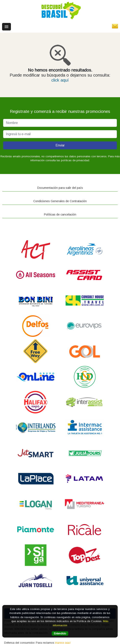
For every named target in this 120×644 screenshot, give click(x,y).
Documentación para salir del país (60, 188)
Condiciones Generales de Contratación (60, 201)
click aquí (60, 80)
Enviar (60, 145)
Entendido (60, 633)
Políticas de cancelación (60, 214)
